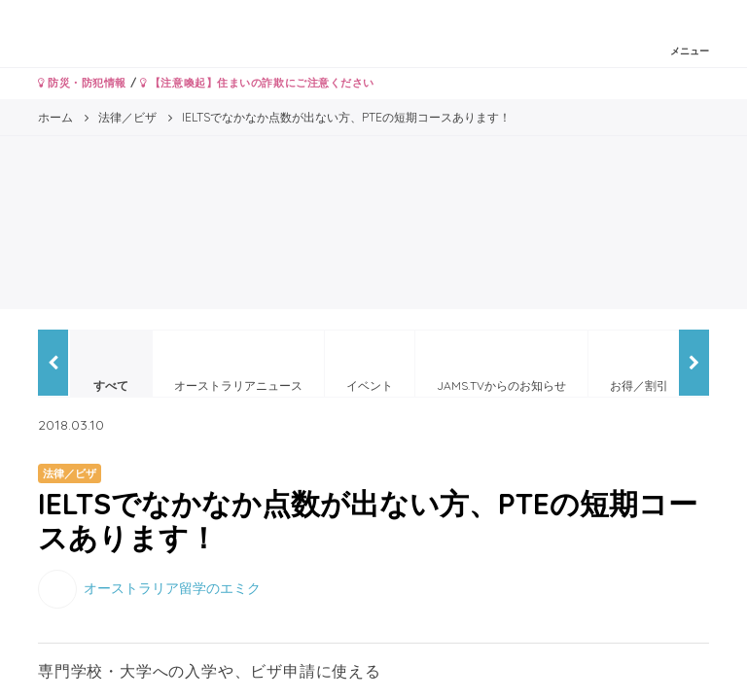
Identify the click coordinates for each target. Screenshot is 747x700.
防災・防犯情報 (82, 83)
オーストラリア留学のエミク (172, 588)
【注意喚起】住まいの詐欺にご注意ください (257, 83)
